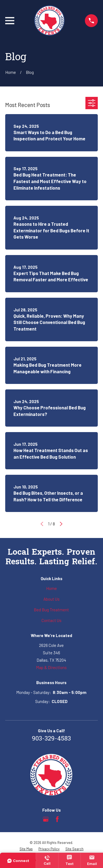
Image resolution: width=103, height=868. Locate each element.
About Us (51, 599)
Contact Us (51, 620)
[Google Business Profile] (46, 819)
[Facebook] (57, 819)
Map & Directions (51, 667)
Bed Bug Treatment (51, 610)
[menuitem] (26, 849)
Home (51, 588)
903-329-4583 (51, 739)
